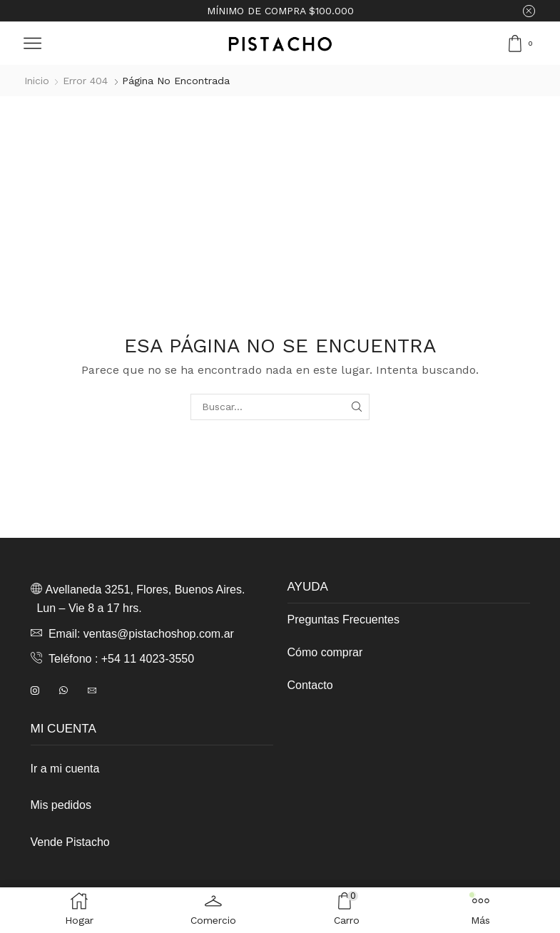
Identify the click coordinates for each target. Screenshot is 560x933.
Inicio (37, 81)
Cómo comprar (325, 652)
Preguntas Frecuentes (343, 620)
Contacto (310, 685)
